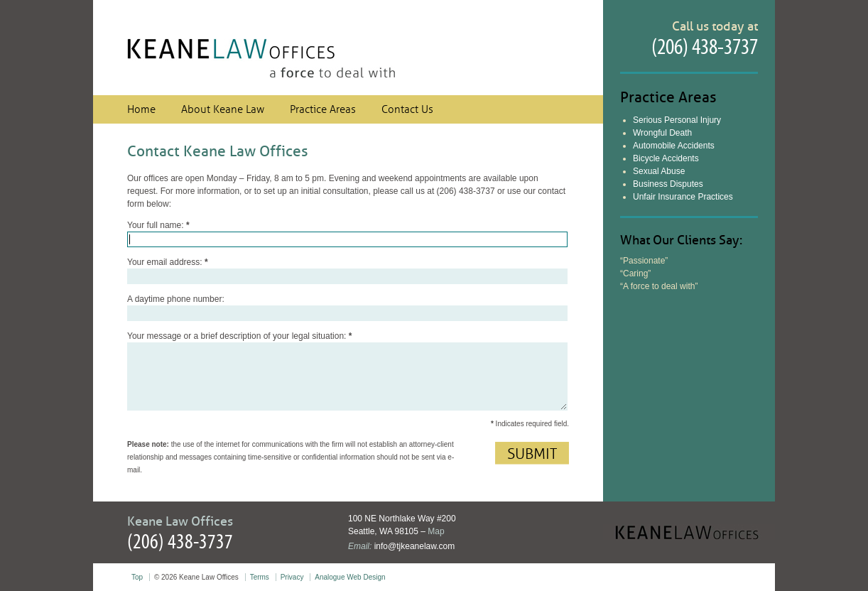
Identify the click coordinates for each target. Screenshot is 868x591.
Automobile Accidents (674, 146)
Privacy (292, 577)
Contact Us (407, 109)
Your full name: (158, 225)
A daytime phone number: (176, 299)
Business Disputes (668, 184)
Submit (532, 454)
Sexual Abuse (659, 171)
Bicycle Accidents (666, 158)
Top (137, 577)
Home (141, 109)
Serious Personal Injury (677, 120)
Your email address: (168, 262)
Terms (260, 577)
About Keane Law (223, 109)
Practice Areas (323, 109)
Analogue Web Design (350, 577)
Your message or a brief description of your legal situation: (239, 336)
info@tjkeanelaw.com (415, 546)
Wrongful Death (662, 133)
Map (436, 531)
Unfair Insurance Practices (683, 197)
